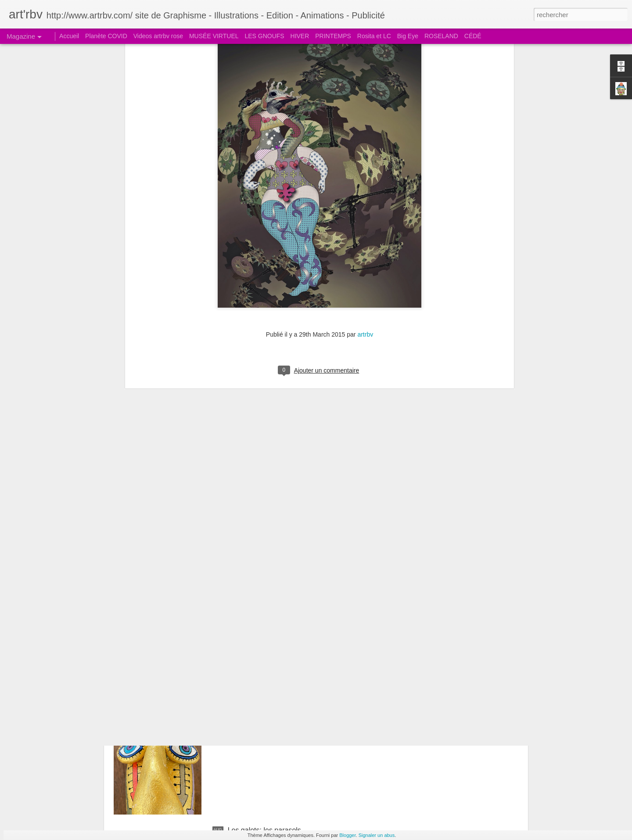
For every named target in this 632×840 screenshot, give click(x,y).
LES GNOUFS (264, 36)
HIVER (300, 36)
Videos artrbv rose (158, 36)
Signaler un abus (377, 835)
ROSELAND (441, 36)
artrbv (365, 196)
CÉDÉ (473, 36)
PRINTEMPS (333, 36)
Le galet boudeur (254, 731)
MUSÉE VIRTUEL (214, 36)
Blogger (347, 835)
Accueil (69, 36)
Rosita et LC (374, 36)
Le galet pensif (251, 631)
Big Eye (408, 36)
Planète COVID (106, 36)
